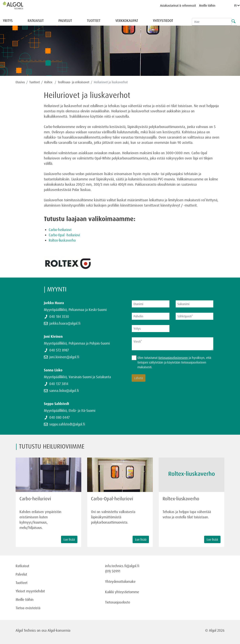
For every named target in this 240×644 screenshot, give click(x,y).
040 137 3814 (59, 384)
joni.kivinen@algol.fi (64, 357)
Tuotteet (94, 21)
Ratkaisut (36, 21)
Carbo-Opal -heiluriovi (64, 235)
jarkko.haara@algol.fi (65, 323)
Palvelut (65, 21)
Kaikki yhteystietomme (122, 592)
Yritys (8, 21)
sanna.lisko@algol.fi (64, 391)
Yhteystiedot (163, 21)
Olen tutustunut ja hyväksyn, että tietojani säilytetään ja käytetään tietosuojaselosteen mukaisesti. (174, 362)
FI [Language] (237, 5)
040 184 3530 (59, 316)
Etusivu (20, 82)
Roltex (49, 82)
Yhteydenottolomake (120, 581)
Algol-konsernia (59, 630)
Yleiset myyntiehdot (30, 591)
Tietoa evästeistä (28, 608)
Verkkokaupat (127, 21)
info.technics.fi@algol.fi (122, 566)
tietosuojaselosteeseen (173, 358)
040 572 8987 (59, 350)
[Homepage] (17, 5)
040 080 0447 (59, 417)
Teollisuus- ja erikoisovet (74, 82)
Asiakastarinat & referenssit (178, 5)
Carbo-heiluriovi (60, 230)
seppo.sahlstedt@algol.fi (67, 424)
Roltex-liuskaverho (62, 240)
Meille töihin (207, 5)
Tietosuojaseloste (118, 602)
